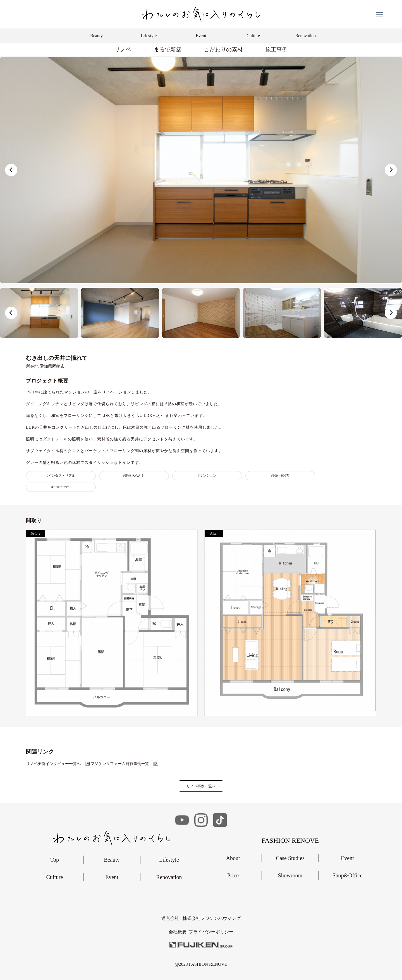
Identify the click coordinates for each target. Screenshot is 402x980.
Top (55, 860)
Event (112, 877)
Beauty (112, 860)
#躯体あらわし (134, 476)
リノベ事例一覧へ (201, 786)
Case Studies (290, 858)
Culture (54, 877)
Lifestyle (169, 860)
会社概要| (179, 932)
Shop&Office (347, 875)
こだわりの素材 (223, 49)
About (233, 858)
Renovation (169, 877)
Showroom (290, 875)
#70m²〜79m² (61, 487)
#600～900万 (280, 476)
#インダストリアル (61, 476)
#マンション (207, 476)
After (214, 533)
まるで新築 (167, 49)
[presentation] (11, 170)
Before (35, 533)
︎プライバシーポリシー (211, 932)
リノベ (123, 49)
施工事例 (276, 49)
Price (233, 875)
